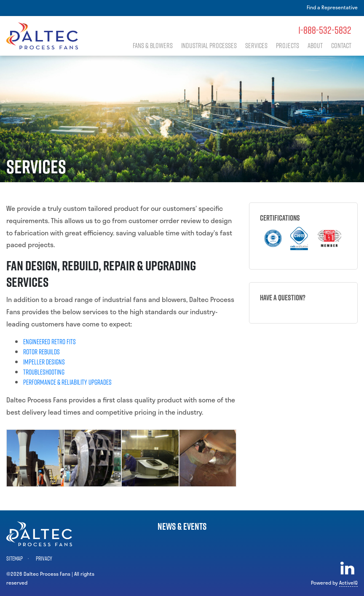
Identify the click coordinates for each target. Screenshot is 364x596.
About (316, 46)
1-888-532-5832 (325, 30)
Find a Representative (332, 7)
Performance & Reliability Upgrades (67, 382)
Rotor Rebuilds (41, 352)
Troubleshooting (44, 372)
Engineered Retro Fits (50, 342)
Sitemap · (18, 558)
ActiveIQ (348, 583)
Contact (341, 46)
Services (260, 46)
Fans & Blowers (161, 46)
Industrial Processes (215, 46)
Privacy (44, 558)
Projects (290, 46)
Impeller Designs (44, 362)
